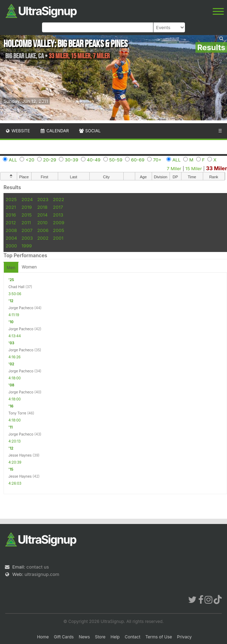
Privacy (184, 637)
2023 (43, 199)
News (84, 637)
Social (90, 131)
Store (100, 637)
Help (115, 637)
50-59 (116, 160)
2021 (11, 207)
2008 (11, 230)
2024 (27, 199)
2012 (11, 223)
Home (43, 637)
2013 (58, 215)
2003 (27, 238)
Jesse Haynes (20, 455)
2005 (59, 230)
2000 (11, 246)
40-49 (94, 160)
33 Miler (216, 168)
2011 (26, 223)
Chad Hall (16, 287)
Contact (133, 637)
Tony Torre (17, 413)
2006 (43, 230)
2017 (58, 207)
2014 (42, 215)
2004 (11, 238)
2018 (42, 207)
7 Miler (174, 168)
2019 (26, 207)
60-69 (138, 160)
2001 (58, 238)
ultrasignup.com (42, 574)
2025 (11, 199)
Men (11, 268)
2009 (59, 223)
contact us (37, 567)
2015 (26, 215)
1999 (26, 246)
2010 (42, 223)
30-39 (71, 160)
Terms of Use (159, 637)
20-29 (50, 160)
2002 (43, 238)
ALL (13, 160)
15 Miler (194, 168)
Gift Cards (64, 637)
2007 (27, 230)
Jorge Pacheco (21, 308)
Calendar (54, 131)
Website (18, 131)
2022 (59, 199)
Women (29, 267)
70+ (157, 160)
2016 (11, 215)
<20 (30, 160)
